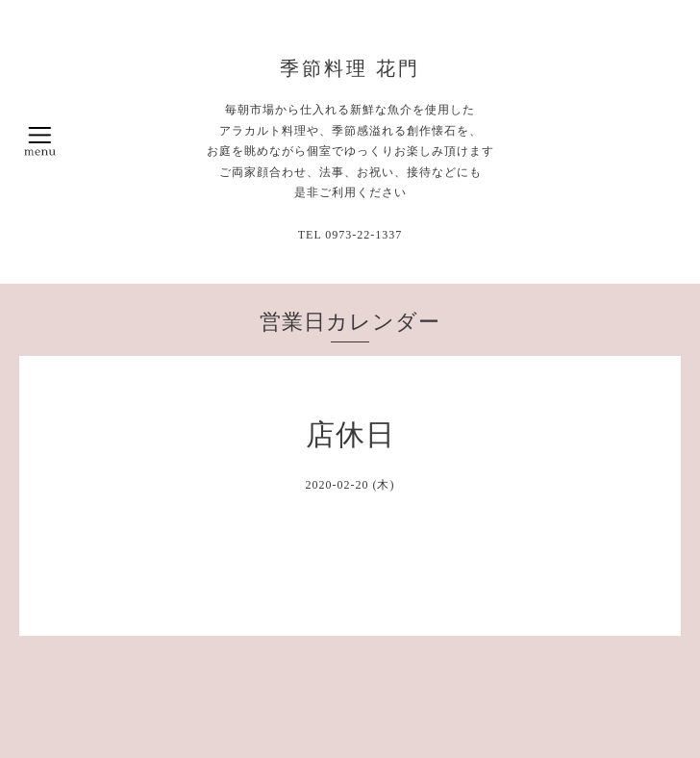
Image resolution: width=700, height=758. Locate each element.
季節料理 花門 (350, 68)
